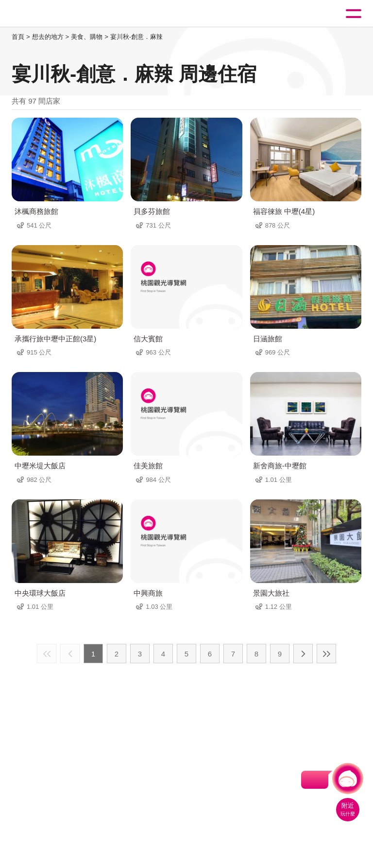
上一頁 (70, 654)
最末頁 (326, 654)
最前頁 (47, 654)
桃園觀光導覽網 (48, 14)
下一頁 (303, 654)
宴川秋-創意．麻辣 (136, 37)
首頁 (18, 37)
